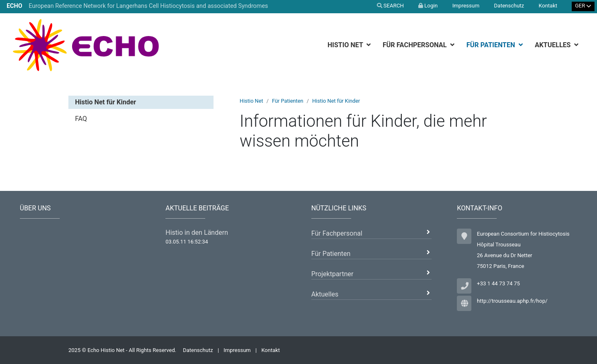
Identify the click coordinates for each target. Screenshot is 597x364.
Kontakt (548, 6)
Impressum (466, 6)
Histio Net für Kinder (336, 101)
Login (428, 6)
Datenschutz (509, 6)
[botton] (370, 45)
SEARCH (391, 6)
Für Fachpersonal (416, 45)
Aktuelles (554, 45)
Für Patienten (491, 45)
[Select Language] (583, 6)
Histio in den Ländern (197, 233)
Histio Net (346, 45)
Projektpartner (332, 274)
